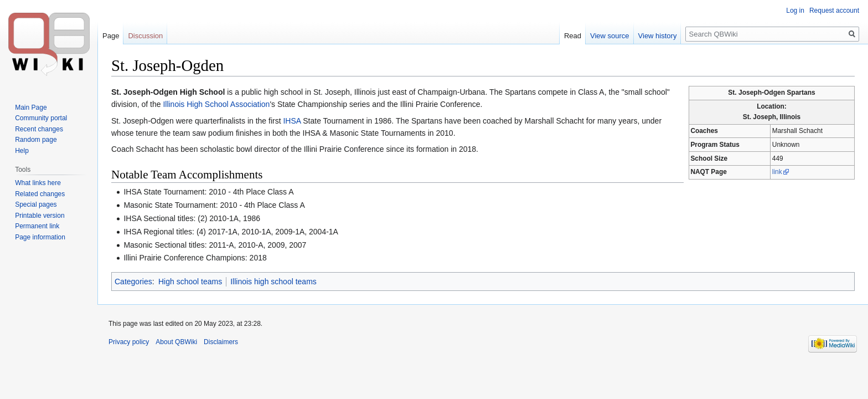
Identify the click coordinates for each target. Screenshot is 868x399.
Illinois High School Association (216, 104)
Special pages (36, 204)
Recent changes (39, 129)
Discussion (145, 36)
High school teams (190, 282)
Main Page (31, 108)
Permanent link (37, 226)
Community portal (41, 118)
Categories (133, 282)
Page (111, 36)
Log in (795, 11)
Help (22, 151)
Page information (40, 237)
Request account (834, 11)
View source (610, 36)
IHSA (292, 121)
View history (658, 36)
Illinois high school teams (273, 282)
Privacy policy (129, 342)
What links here (38, 183)
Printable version (40, 216)
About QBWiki (176, 342)
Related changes (40, 194)
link (777, 172)
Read (573, 36)
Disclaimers (221, 342)
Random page (36, 140)
